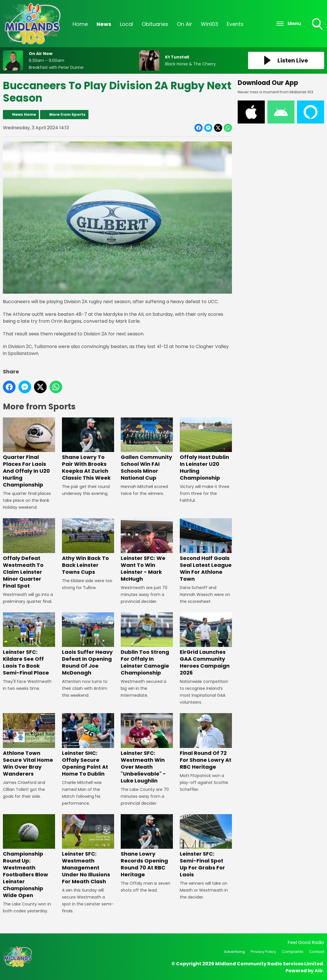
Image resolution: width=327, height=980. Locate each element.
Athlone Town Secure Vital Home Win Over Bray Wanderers (29, 745)
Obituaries (155, 24)
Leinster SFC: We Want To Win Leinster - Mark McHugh (147, 550)
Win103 (209, 24)
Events (235, 24)
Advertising (234, 952)
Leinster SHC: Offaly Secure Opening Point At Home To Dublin (88, 745)
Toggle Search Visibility (318, 24)
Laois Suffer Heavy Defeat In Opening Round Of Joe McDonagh (88, 644)
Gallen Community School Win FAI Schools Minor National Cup (147, 450)
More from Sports (67, 114)
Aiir (319, 971)
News (104, 24)
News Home (24, 114)
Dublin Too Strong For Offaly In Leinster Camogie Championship (147, 644)
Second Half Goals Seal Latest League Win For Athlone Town (206, 550)
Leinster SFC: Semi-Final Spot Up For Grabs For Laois (206, 846)
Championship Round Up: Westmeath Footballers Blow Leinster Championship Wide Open (29, 857)
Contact (317, 952)
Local (126, 24)
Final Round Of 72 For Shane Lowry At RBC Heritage (206, 742)
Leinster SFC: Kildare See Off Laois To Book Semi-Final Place (29, 644)
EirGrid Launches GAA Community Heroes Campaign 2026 (206, 644)
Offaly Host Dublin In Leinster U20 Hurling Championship (206, 449)
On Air (185, 24)
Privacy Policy (263, 952)
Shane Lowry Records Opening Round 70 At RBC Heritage (147, 846)
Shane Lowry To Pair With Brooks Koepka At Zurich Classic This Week (88, 450)
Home (80, 24)
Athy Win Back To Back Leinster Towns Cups (88, 547)
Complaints (293, 952)
